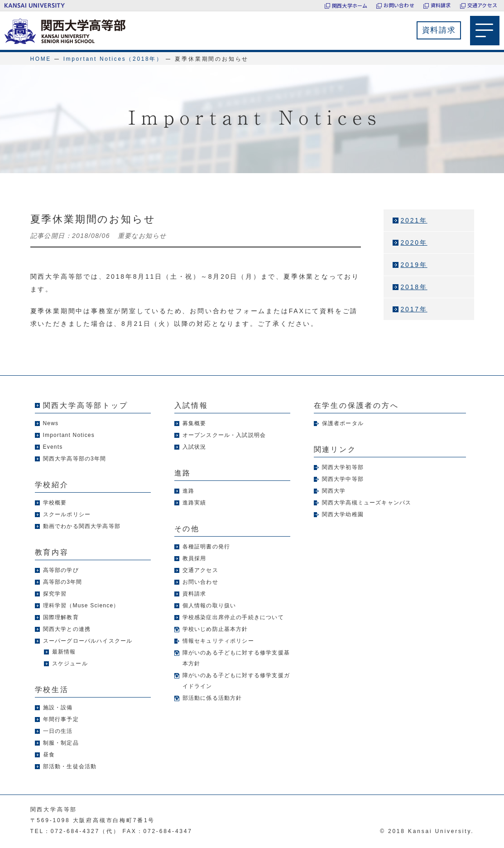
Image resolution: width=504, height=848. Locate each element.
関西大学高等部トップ (86, 405)
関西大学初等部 (343, 467)
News (51, 423)
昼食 (49, 755)
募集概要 (194, 423)
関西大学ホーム (350, 5)
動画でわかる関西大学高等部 (82, 526)
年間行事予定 (61, 719)
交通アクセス (482, 5)
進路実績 (194, 503)
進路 (188, 491)
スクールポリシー (67, 514)
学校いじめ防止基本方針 (215, 629)
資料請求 (441, 5)
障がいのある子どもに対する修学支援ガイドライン (236, 681)
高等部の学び (61, 570)
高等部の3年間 (63, 582)
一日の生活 (58, 731)
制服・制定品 (61, 743)
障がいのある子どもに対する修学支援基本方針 (236, 658)
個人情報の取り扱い (209, 606)
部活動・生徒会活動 (70, 766)
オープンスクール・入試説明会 (224, 435)
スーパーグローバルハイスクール (88, 641)
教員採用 (194, 558)
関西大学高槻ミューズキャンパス (367, 503)
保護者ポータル (343, 423)
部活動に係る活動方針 (212, 698)
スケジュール (70, 664)
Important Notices (69, 435)
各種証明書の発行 (206, 547)
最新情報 (64, 652)
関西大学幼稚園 (343, 514)
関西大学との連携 (67, 629)
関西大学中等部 (343, 479)
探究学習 (55, 594)
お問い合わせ (399, 5)
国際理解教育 (61, 617)
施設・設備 (58, 707)
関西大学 (334, 491)
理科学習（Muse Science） (81, 606)
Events (53, 447)
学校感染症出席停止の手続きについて (233, 617)
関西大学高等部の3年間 (75, 459)
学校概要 (55, 503)
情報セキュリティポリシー (218, 641)
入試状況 (194, 447)
